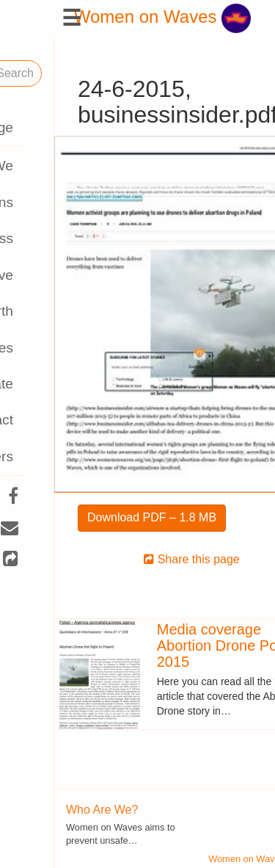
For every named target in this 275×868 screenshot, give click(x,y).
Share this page (137, 559)
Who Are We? (48, 810)
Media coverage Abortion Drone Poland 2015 (177, 645)
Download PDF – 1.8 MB (98, 517)
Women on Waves (108, 17)
